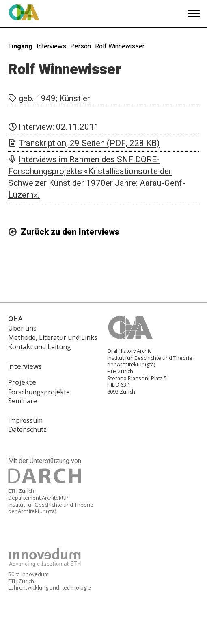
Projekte (22, 382)
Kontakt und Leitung (40, 347)
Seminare (23, 401)
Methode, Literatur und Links (53, 337)
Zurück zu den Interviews (70, 232)
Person (81, 46)
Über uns (22, 328)
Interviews (51, 46)
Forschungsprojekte (39, 392)
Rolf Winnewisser (120, 46)
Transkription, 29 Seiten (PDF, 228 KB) (89, 143)
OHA (15, 319)
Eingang (20, 46)
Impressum (25, 420)
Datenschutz (27, 429)
